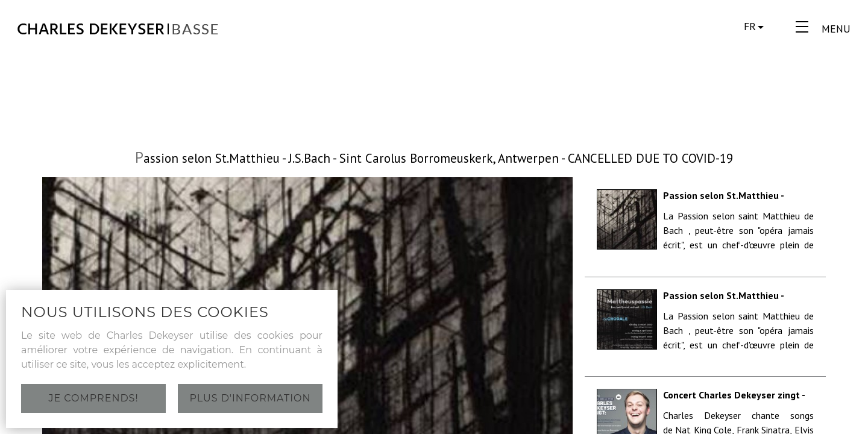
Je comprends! (93, 398)
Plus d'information (250, 398)
